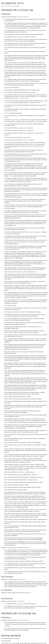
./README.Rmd (20, 593)
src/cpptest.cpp (27, 585)
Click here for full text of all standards (10, 6)
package (29, 67)
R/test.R (28, 539)
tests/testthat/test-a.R (21, 571)
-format (9, 165)
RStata (16, 245)
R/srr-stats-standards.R (23, 17)
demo (20, 3)
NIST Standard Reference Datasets (27, 192)
